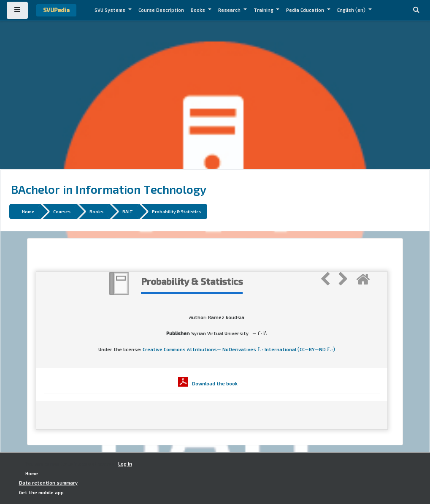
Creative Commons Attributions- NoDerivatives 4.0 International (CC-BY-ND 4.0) (239, 350)
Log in (125, 464)
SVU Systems (111, 10)
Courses (62, 211)
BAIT (128, 211)
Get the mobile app (41, 493)
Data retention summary (48, 483)
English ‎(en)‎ (352, 10)
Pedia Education (306, 10)
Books (199, 10)
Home (28, 211)
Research (230, 10)
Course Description (161, 10)
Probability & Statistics (176, 211)
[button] (416, 10)
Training (264, 10)
